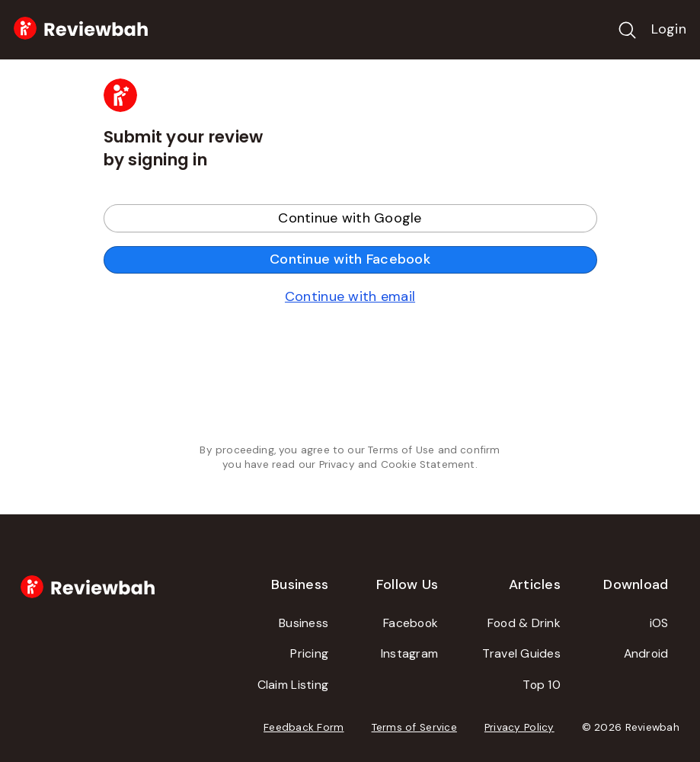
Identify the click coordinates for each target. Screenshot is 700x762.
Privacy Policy (519, 727)
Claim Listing (293, 685)
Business (304, 623)
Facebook (411, 623)
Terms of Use (401, 450)
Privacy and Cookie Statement (397, 464)
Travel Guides (521, 653)
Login (669, 29)
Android (646, 653)
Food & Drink (524, 623)
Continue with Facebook (350, 259)
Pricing (309, 653)
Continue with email (350, 296)
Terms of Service (414, 727)
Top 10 (542, 685)
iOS (659, 623)
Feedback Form (304, 727)
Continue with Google (350, 218)
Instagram (409, 653)
